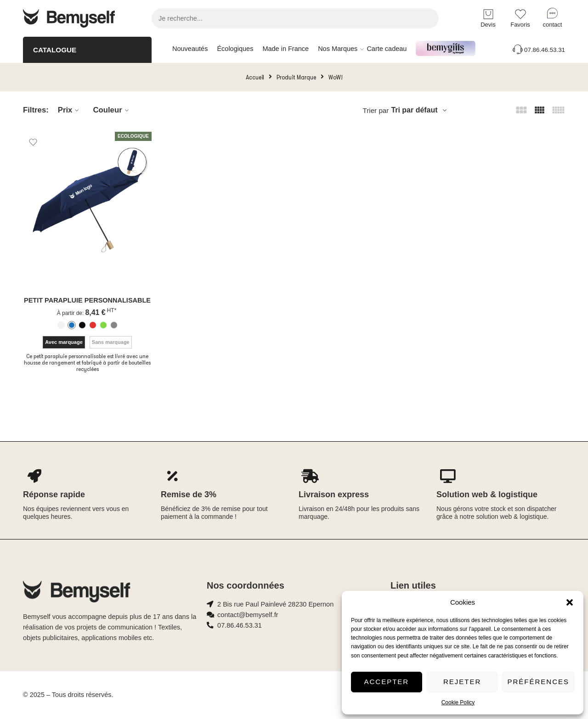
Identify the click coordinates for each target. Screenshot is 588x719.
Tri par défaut (414, 110)
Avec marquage (64, 342)
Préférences (538, 682)
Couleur (112, 110)
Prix (70, 110)
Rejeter (462, 682)
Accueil (255, 77)
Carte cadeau (387, 49)
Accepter (387, 682)
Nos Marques (338, 49)
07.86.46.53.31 (538, 50)
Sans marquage (111, 342)
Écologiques (235, 49)
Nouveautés (190, 49)
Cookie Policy (458, 702)
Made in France (286, 49)
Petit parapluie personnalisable (87, 300)
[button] (570, 602)
